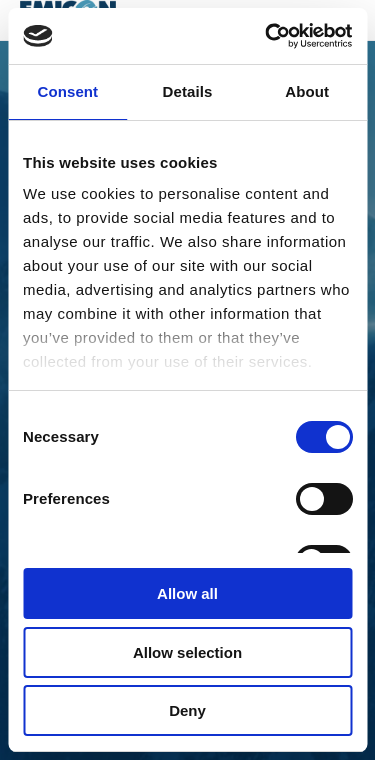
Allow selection (187, 652)
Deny (187, 710)
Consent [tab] (67, 91)
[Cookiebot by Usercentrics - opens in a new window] (267, 36)
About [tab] (307, 91)
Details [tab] (188, 91)
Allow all (187, 593)
